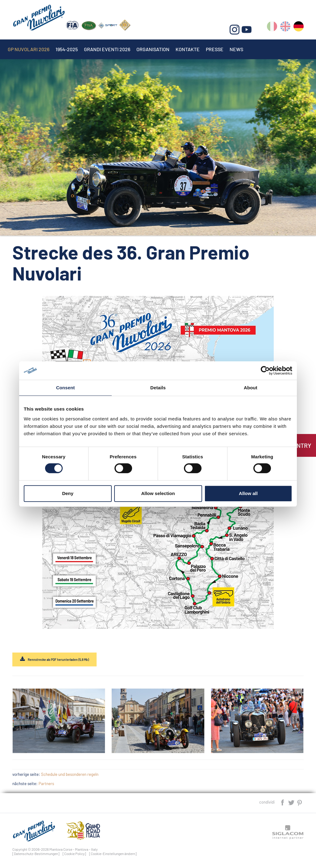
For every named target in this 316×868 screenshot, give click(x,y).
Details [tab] (158, 388)
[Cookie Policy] (74, 854)
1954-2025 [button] (67, 49)
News (236, 49)
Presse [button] (215, 49)
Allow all (248, 493)
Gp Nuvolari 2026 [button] (29, 49)
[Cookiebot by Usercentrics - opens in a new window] (265, 371)
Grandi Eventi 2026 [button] (107, 49)
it (272, 28)
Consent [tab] (66, 388)
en (285, 28)
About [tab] (251, 388)
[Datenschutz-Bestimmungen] (36, 854)
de (299, 28)
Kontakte (188, 49)
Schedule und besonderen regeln (70, 774)
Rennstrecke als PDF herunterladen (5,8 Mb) (58, 660)
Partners (46, 784)
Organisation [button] (153, 49)
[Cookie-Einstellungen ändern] (113, 854)
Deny (68, 493)
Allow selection (158, 493)
